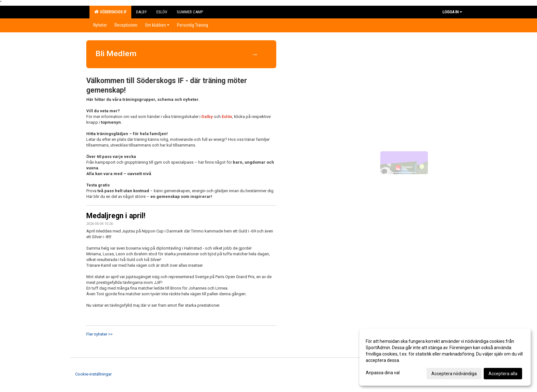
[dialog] (445, 357)
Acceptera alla (503, 374)
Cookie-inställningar (93, 374)
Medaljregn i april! (116, 216)
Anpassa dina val (383, 373)
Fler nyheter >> (99, 334)
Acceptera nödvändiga (454, 374)
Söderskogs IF (110, 12)
